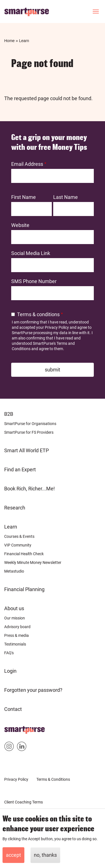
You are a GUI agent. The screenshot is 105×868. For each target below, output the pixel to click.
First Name (24, 197)
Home (9, 41)
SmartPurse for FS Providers (29, 432)
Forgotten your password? (33, 690)
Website (20, 225)
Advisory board (17, 627)
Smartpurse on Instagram (9, 748)
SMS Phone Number (34, 281)
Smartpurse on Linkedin (22, 748)
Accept (13, 855)
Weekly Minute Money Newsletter (33, 562)
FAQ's (9, 653)
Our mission (15, 618)
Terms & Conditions (53, 779)
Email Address (27, 164)
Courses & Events (19, 536)
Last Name (66, 197)
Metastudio (14, 571)
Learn (24, 41)
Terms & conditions (38, 314)
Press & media (17, 635)
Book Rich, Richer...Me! (30, 489)
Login (10, 671)
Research (15, 508)
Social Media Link (31, 253)
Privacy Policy (57, 327)
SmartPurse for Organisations (30, 424)
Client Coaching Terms (24, 802)
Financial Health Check (24, 554)
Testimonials (15, 644)
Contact (13, 709)
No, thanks (45, 855)
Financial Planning (24, 589)
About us (14, 608)
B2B (9, 414)
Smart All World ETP (26, 450)
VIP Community (18, 545)
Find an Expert (20, 469)
